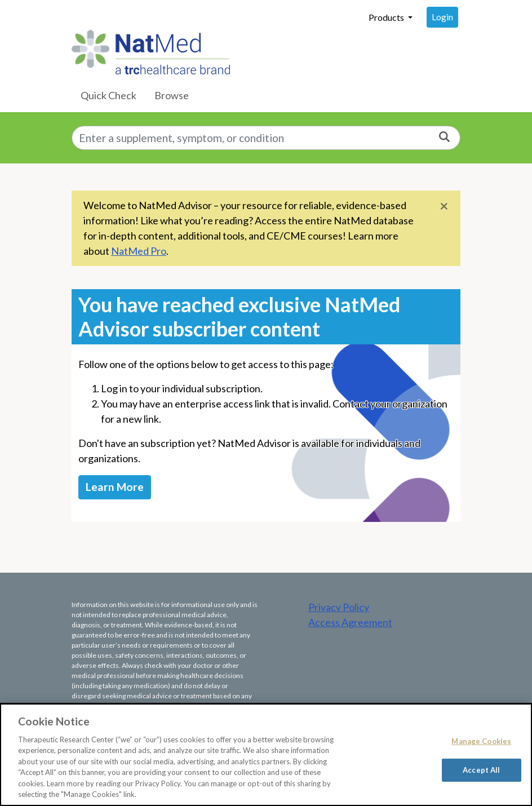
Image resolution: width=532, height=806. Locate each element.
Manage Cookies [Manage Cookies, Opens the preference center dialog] (481, 741)
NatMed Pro (139, 251)
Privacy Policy (339, 607)
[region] (266, 755)
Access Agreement (350, 622)
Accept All (481, 769)
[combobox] (266, 138)
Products (387, 17)
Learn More (115, 487)
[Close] (444, 205)
